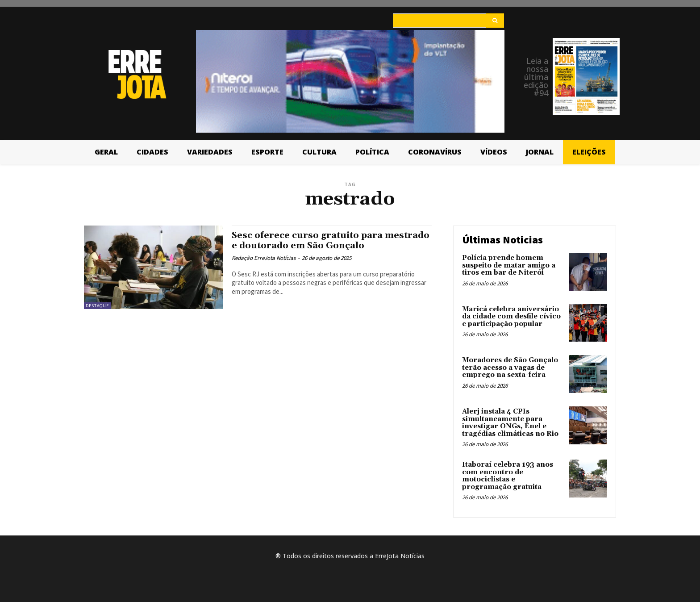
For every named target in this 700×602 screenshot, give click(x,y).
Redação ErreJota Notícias (264, 258)
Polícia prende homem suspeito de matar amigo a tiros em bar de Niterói (509, 265)
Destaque (97, 306)
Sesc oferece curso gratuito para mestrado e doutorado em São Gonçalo (325, 240)
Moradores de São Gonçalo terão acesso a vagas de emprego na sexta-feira (510, 368)
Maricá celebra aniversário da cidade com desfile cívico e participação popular (511, 317)
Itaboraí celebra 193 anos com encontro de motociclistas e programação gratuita (508, 476)
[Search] (495, 21)
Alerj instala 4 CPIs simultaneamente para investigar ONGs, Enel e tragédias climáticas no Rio (510, 423)
